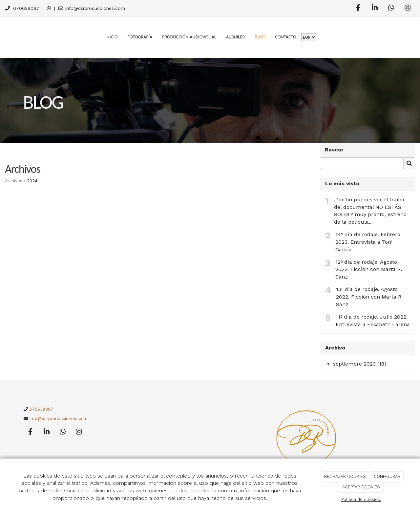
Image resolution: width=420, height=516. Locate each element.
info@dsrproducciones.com (95, 8)
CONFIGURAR (387, 476)
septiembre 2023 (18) (360, 364)
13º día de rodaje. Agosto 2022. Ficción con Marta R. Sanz (369, 297)
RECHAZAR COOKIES (345, 476)
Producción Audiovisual (189, 37)
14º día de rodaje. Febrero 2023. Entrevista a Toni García (368, 242)
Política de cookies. (361, 499)
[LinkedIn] (375, 9)
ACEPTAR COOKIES (361, 487)
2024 (32, 181)
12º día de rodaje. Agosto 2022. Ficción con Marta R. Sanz (369, 269)
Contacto (285, 37)
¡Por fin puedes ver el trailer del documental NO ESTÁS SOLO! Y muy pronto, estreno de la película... (370, 211)
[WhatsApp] (391, 9)
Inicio (111, 37)
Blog (260, 37)
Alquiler (236, 37)
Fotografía (140, 37)
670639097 (26, 8)
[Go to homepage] (3, 37)
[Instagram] (408, 9)
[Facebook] (358, 9)
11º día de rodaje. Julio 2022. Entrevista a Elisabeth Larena (373, 321)
